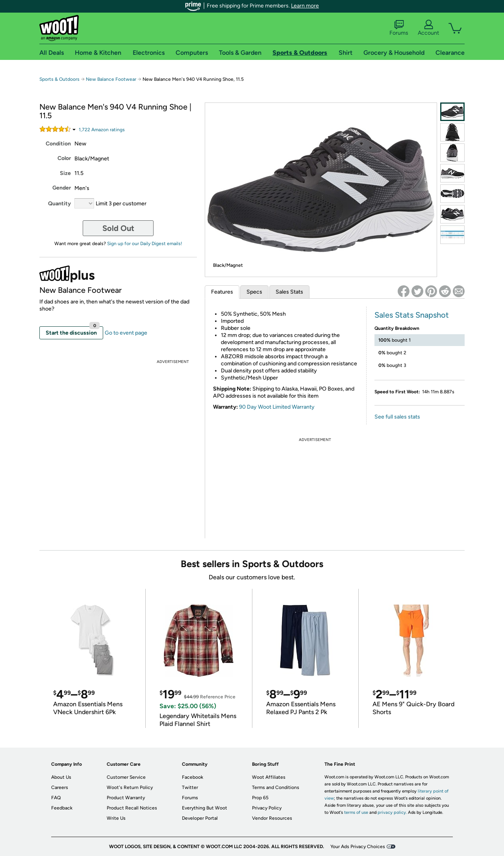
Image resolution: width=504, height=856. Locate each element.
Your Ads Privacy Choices (358, 847)
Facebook (193, 777)
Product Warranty (126, 798)
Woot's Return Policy (130, 787)
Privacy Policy (267, 808)
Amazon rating (102, 130)
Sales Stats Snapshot (412, 315)
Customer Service (126, 777)
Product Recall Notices (132, 808)
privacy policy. (392, 812)
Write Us (116, 818)
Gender (62, 188)
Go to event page (126, 333)
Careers (60, 787)
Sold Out (118, 228)
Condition (58, 144)
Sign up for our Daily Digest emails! (145, 244)
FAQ (56, 798)
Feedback (62, 808)
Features (222, 292)
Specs (254, 292)
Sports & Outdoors (59, 79)
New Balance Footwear (111, 79)
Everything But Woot (205, 808)
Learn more (305, 6)
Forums (399, 28)
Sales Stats (289, 292)
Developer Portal (200, 818)
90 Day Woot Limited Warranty (277, 407)
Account (428, 28)
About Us (61, 777)
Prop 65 (260, 798)
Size (65, 173)
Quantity (59, 204)
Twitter (190, 787)
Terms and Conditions (276, 787)
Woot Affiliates (269, 777)
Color (64, 158)
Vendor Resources (272, 818)
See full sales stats (397, 417)
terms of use (356, 812)
